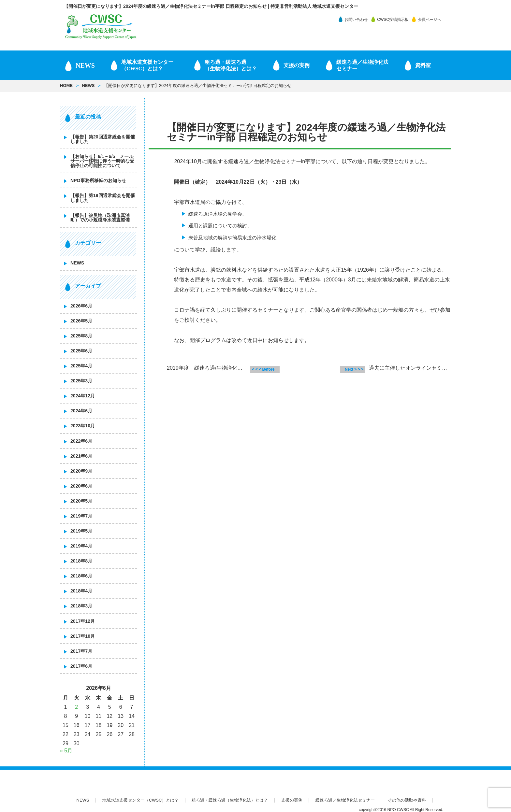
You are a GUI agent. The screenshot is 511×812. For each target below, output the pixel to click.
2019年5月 (81, 531)
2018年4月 (81, 591)
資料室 (423, 65)
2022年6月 (81, 441)
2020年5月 (81, 501)
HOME (66, 85)
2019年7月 (81, 516)
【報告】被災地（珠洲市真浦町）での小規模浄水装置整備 (100, 218)
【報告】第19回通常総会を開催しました (103, 198)
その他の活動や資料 (407, 800)
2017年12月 (83, 621)
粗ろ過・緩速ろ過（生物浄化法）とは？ (231, 65)
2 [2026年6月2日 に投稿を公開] (76, 707)
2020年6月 (81, 486)
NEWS (85, 65)
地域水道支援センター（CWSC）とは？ (147, 65)
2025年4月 (81, 366)
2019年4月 (81, 546)
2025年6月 (81, 351)
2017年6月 (81, 666)
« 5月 (66, 751)
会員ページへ (430, 20)
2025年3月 (81, 381)
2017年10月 (83, 636)
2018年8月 (81, 561)
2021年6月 (81, 456)
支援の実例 (297, 65)
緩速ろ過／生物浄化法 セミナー (362, 65)
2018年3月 (81, 606)
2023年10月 (83, 426)
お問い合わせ (356, 20)
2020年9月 (81, 471)
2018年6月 (81, 576)
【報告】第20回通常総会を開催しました (103, 139)
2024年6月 (81, 411)
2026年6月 (81, 306)
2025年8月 (81, 336)
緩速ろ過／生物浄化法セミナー (345, 800)
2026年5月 (81, 321)
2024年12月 (83, 396)
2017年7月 (81, 651)
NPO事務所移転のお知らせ (98, 180)
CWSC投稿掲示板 (393, 20)
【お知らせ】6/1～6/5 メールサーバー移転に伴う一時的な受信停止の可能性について (102, 161)
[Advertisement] (300, 442)
